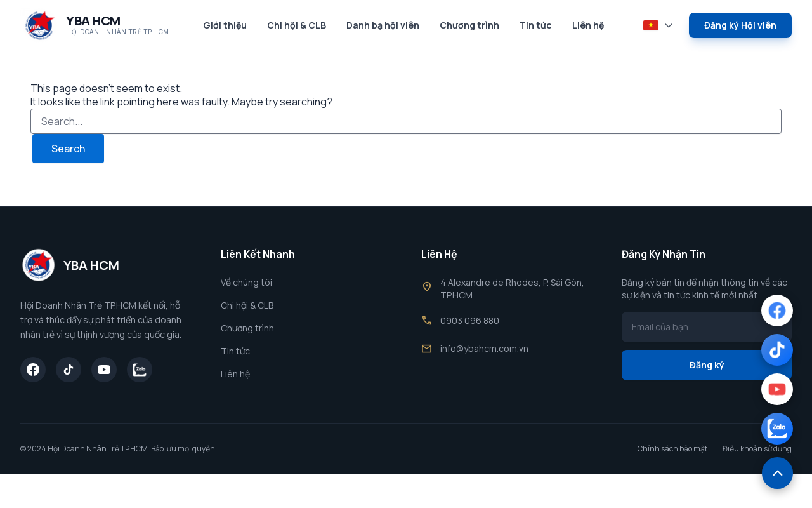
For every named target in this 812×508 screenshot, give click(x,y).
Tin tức (536, 25)
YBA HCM (93, 21)
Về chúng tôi (246, 282)
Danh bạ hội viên (383, 25)
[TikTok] (69, 370)
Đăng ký (707, 365)
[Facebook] (33, 370)
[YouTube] (104, 370)
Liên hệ (588, 25)
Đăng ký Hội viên (740, 25)
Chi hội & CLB (297, 25)
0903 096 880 (470, 320)
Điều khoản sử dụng (757, 449)
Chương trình (469, 25)
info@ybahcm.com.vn (484, 348)
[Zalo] (140, 370)
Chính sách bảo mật (672, 449)
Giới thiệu (225, 25)
